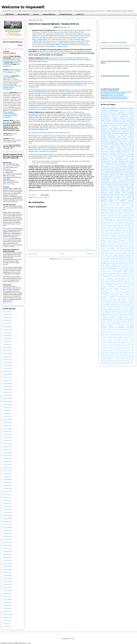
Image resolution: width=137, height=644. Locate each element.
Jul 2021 (5, 486)
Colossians (124, 168)
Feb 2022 (6, 465)
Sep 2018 (6, 588)
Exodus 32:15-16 (43, 60)
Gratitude (108, 290)
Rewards (125, 211)
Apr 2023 (6, 423)
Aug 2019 (6, 555)
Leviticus (103, 132)
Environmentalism (129, 319)
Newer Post (33, 254)
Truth (123, 232)
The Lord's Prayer (115, 204)
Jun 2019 (6, 561)
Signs (115, 245)
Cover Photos (110, 352)
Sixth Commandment (113, 232)
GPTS (117, 336)
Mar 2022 (6, 462)
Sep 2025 (6, 336)
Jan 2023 (6, 432)
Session (112, 281)
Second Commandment (118, 166)
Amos (120, 184)
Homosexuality (130, 249)
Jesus (133, 337)
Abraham (109, 301)
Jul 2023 (6, 414)
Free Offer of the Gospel (109, 255)
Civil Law (131, 316)
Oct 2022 (6, 441)
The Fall (118, 216)
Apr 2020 (6, 531)
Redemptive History (107, 245)
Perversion (104, 273)
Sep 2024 (6, 372)
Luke (132, 116)
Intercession (104, 250)
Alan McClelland (117, 347)
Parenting (118, 140)
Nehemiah (121, 339)
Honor (132, 255)
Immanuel (117, 308)
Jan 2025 (6, 360)
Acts (109, 115)
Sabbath (131, 135)
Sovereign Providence (126, 119)
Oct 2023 (6, 405)
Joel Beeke (128, 356)
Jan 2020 (6, 540)
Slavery (111, 211)
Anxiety (132, 234)
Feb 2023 (6, 429)
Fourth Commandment (120, 181)
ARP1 (9, 71)
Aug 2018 (6, 591)
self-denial (107, 347)
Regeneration (117, 132)
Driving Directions (66, 14)
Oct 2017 (6, 621)
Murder (126, 226)
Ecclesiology (105, 143)
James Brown (117, 309)
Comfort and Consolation (109, 235)
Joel (133, 178)
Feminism (114, 277)
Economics (124, 206)
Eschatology (130, 188)
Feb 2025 (6, 357)
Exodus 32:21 (38, 41)
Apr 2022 (6, 459)
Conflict (132, 268)
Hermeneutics (127, 306)
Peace (132, 181)
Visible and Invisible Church (109, 275)
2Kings (112, 146)
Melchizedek (125, 323)
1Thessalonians (129, 179)
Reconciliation (130, 194)
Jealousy (129, 337)
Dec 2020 (6, 507)
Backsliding (109, 209)
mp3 (13, 71)
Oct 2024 (6, 369)
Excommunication (106, 242)
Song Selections (110, 361)
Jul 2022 (6, 450)
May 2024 (6, 384)
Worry (120, 252)
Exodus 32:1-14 (82, 58)
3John (107, 260)
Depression (107, 277)
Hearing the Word (116, 174)
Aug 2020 (6, 519)
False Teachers (118, 214)
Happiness (121, 255)
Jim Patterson (121, 356)
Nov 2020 (6, 510)
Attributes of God (129, 212)
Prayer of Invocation (123, 311)
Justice (120, 211)
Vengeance (125, 204)
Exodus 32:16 (37, 34)
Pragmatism (110, 341)
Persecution (126, 125)
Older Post (91, 254)
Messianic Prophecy (107, 183)
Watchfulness (131, 362)
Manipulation (118, 357)
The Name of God (119, 346)
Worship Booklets (111, 267)
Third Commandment (117, 207)
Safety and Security (127, 295)
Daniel (132, 333)
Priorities (132, 341)
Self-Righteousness (117, 265)
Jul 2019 (5, 558)
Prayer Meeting (129, 123)
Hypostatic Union (129, 219)
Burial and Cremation (116, 240)
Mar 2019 (6, 570)
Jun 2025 (6, 345)
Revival (111, 193)
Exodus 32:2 (66, 45)
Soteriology (119, 344)
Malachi (112, 357)
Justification (111, 135)
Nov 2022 (6, 438)
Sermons (36, 14)
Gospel (126, 178)
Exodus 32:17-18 (79, 81)
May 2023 (6, 420)
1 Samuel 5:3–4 (87, 118)
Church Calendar (106, 303)
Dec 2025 (6, 327)
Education (113, 354)
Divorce (122, 305)
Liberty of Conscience (114, 272)
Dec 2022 (6, 435)
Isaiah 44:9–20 (70, 119)
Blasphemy (116, 268)
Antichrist (128, 347)
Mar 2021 (6, 498)
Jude (115, 237)
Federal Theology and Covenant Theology (117, 160)
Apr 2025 (6, 351)
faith (133, 130)
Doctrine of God (129, 305)
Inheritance (123, 290)
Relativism (103, 361)
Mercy (132, 174)
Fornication (125, 242)
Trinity (132, 133)
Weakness (109, 283)
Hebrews (123, 122)
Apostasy (103, 268)
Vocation (120, 212)
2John (124, 285)
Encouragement (105, 262)
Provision (115, 293)
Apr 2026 (6, 315)
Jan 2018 (6, 612)
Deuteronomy (111, 123)
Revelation (120, 123)
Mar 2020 (6, 534)
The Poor (114, 252)
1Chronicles (131, 252)
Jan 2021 (6, 504)
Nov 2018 (6, 582)
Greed (120, 306)
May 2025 (6, 348)
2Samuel (131, 132)
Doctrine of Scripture (108, 153)
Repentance (112, 137)
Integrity (132, 308)
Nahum (8, 169)
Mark (118, 146)
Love (111, 140)
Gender (117, 321)
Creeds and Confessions (109, 270)
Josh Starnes (106, 357)
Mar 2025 (6, 354)
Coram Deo (113, 333)
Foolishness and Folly (127, 254)
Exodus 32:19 (75, 36)
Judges (117, 189)
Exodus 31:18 (75, 60)
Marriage (113, 138)
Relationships (109, 342)
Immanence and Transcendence (109, 337)
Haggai (110, 356)
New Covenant (125, 234)
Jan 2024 (6, 396)
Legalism (131, 168)
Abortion (103, 301)
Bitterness (104, 286)
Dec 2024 (6, 363)
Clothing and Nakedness (127, 331)
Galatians (117, 171)
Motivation (114, 324)
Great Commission (107, 186)
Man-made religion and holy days (123, 186)
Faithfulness (124, 191)
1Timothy (131, 128)
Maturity (115, 339)
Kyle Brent (104, 339)
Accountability (114, 329)
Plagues (111, 326)
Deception (110, 319)
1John (102, 150)
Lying (110, 250)
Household (131, 321)
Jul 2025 (5, 342)
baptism (128, 130)
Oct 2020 (6, 513)
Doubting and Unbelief (127, 229)
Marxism (129, 357)
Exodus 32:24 (55, 45)
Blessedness (105, 174)
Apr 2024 (6, 387)
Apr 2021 (6, 495)
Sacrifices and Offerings (123, 258)
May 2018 (6, 600)
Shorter (6, 92)
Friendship (104, 199)
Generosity (104, 189)
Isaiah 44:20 (44, 130)
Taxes (113, 346)
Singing (128, 250)
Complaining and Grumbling (109, 234)
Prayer (115, 118)
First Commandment (117, 224)
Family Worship (109, 111)
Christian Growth (129, 184)
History (132, 270)
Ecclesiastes (130, 155)
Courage (103, 202)
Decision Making (105, 334)
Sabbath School (10, 166)
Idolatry (132, 146)
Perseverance (105, 160)
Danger (103, 354)
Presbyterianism (105, 293)
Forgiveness (110, 171)
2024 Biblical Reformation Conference (122, 300)
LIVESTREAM (9, 14)
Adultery (103, 209)
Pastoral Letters (106, 163)
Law (122, 226)
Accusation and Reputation (109, 316)
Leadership (121, 237)
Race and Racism (129, 239)
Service (106, 211)
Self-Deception (105, 281)
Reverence (108, 313)
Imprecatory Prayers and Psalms (116, 257)
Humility (125, 132)
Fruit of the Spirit (116, 217)
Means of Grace (120, 145)
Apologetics (121, 227)
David (120, 270)
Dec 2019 (6, 543)
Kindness (103, 323)
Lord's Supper (127, 170)
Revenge (122, 250)
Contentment (105, 181)
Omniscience (105, 280)
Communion (130, 240)
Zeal (126, 328)
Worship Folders (118, 314)
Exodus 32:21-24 (65, 133)
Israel (130, 209)
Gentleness (124, 321)
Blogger (72, 639)
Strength (117, 193)
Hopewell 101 (130, 145)
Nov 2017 (6, 618)
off (125, 364)
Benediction (130, 232)
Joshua (127, 174)
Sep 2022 (6, 444)
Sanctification (106, 118)
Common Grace (105, 333)
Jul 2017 (5, 624)
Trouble (125, 346)
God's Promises (114, 199)
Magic (109, 323)
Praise (102, 265)
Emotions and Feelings (116, 334)
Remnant (108, 265)
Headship (116, 290)
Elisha (117, 354)
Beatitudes (131, 260)
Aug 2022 (6, 447)
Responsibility (113, 280)
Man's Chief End (128, 189)
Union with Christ (120, 130)
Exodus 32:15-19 (54, 58)
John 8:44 (53, 151)
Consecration (105, 194)
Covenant (131, 142)
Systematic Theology (116, 362)
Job (122, 309)
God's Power (125, 171)
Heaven (120, 153)
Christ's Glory (123, 142)
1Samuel (125, 140)
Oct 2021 (6, 477)
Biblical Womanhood (129, 329)
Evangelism (113, 142)
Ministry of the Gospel (107, 239)
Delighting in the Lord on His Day (112, 95)
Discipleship (119, 219)
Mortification (105, 166)
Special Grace (126, 344)
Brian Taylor (117, 301)
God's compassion (107, 278)
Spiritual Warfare (122, 221)
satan (125, 314)
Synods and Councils (106, 346)
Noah (133, 357)
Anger (102, 254)
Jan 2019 (6, 576)
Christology (104, 125)
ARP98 (10, 73)
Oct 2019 (6, 549)
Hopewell (103, 272)
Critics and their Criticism (120, 352)
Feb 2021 (6, 501)
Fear (116, 211)
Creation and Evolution (108, 249)
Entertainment (126, 334)
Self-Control (128, 342)
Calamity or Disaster (128, 301)
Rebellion (126, 273)
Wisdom (125, 146)
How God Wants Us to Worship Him (113, 94)
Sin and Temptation (117, 156)
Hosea (112, 194)
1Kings (122, 143)
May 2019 (6, 564)
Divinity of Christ (128, 151)
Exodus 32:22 (81, 41)
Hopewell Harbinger (114, 226)
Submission (111, 216)
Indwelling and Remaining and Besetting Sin (114, 263)
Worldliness (109, 184)
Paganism (103, 359)
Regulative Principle (107, 130)
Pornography (112, 273)
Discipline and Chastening (124, 198)
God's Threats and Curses (126, 277)
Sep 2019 (6, 552)
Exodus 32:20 (42, 39)
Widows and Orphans (107, 247)
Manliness (124, 357)
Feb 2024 (6, 393)
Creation (117, 191)
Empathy (121, 354)
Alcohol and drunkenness (118, 260)
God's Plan (114, 262)
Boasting (112, 286)
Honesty (110, 308)
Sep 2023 (6, 408)
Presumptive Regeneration (121, 341)
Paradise (103, 326)
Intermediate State (106, 309)
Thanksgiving (108, 219)
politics (124, 252)
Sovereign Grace (106, 133)
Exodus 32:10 (41, 94)
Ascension (131, 285)
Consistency (104, 352)
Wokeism (122, 328)
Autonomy (112, 349)
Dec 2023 (6, 399)
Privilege (103, 342)
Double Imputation (114, 254)
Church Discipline (128, 193)
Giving (111, 189)
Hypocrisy (104, 257)
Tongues (111, 328)
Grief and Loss (123, 262)
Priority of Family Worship (110, 90)
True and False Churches (118, 196)
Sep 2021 (6, 480)
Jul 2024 (6, 378)
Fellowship (104, 176)
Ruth (102, 232)
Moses (108, 324)
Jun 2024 (6, 381)
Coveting (120, 235)
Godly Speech (129, 161)
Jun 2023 (6, 417)
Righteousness (126, 202)
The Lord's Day (122, 135)
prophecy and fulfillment (117, 201)
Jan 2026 (6, 324)
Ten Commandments (119, 160)
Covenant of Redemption (120, 303)
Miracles (124, 217)
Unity (114, 219)
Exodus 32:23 (63, 43)
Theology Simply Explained (114, 116)
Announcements (122, 138)
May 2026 (6, 312)
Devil (106, 254)
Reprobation (115, 295)
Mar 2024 (6, 390)
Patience (131, 263)
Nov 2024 (6, 366)
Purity (114, 258)
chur (129, 346)
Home (62, 254)
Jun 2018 (6, 597)
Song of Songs (10, 184)
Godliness (126, 270)
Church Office (114, 206)
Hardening (131, 262)
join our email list (13, 35)
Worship (103, 137)
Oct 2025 (6, 333)
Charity (122, 247)
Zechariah (117, 364)
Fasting (103, 230)
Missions (123, 155)
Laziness (117, 278)
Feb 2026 (6, 321)
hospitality (131, 328)
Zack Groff (111, 364)
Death (113, 173)
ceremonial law (129, 207)
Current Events (130, 352)
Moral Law (104, 156)
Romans (112, 113)
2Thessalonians (125, 216)
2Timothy (131, 165)
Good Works (118, 170)
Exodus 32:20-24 (67, 112)
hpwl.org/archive (122, 99)
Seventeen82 (120, 326)
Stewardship (130, 326)
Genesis (104, 113)
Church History (125, 268)
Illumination (131, 336)
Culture (126, 235)
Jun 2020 (6, 525)
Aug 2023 (6, 411)
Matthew (121, 113)
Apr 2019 (6, 567)
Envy (111, 288)
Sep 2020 (6, 516)
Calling (103, 214)
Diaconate (118, 178)
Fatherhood (116, 242)
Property (123, 359)
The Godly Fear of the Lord (125, 245)
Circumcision (115, 222)
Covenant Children (114, 150)
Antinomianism (105, 179)
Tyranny (116, 328)
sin (130, 364)
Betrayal (126, 316)
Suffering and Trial (119, 120)
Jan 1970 (6, 627)
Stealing (132, 273)
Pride (125, 153)
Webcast (103, 364)
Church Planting (129, 247)
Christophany (108, 331)
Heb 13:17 (6, 238)
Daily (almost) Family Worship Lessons (114, 97)
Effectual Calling (124, 222)
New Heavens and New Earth (123, 244)
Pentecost (109, 258)
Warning (124, 362)
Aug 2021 (6, 483)
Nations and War (128, 278)
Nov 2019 (6, 546)
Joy (129, 153)
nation (102, 347)
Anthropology (121, 275)
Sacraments (116, 155)
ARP (111, 347)
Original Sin (107, 311)
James (103, 184)
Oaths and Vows (119, 239)
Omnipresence (130, 291)
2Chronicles (104, 329)
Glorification (104, 138)
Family (132, 183)
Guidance (121, 336)
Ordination (131, 201)
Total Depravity (115, 168)
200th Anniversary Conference (122, 283)
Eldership (110, 170)
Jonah (112, 237)
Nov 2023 (6, 402)
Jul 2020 (6, 522)
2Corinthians (130, 156)
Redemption (117, 202)
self (128, 364)
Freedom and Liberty (107, 321)
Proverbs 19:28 (34, 130)
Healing (127, 255)
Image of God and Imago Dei (119, 230)
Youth (108, 222)
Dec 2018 (6, 579)
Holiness (103, 135)
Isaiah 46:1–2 (85, 121)
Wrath (117, 143)
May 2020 (6, 528)
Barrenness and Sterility (123, 349)
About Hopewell (23, 14)
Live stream (116, 115)
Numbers (117, 122)
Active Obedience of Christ (125, 267)
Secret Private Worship (119, 342)
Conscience (109, 214)
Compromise (105, 318)
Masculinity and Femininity (111, 291)
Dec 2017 (6, 615)
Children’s (7, 76)
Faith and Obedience (126, 137)
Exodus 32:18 (48, 36)
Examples (127, 354)
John (110, 125)
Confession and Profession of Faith (124, 351)
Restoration (121, 280)
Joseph (126, 309)
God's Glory (129, 158)
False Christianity (116, 158)
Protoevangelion (130, 359)
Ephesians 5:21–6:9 (8, 303)
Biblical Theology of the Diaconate (122, 148)
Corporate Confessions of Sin (119, 318)
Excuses (132, 334)
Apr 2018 (6, 603)
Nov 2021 (6, 474)
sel (126, 364)
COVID (117, 247)
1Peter (116, 184)
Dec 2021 (6, 471)
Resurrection (105, 148)
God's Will (126, 214)
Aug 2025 (6, 339)
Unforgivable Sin (121, 296)
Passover (131, 272)
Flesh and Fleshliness (110, 336)
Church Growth (116, 331)
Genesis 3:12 (47, 150)
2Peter (109, 329)
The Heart (131, 226)
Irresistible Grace (122, 337)
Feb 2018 (6, 609)
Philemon (113, 311)
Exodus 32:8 (34, 87)
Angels (120, 316)
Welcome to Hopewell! (23, 7)
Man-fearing (131, 237)
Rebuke (103, 240)
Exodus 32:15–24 (70, 24)
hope (128, 183)
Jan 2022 (6, 468)
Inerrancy (125, 308)
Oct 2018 (6, 585)
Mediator (131, 230)
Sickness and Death (121, 281)
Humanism (115, 356)
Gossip (107, 230)
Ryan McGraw (117, 313)
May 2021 (6, 492)
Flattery (116, 306)
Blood (102, 331)
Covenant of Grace (107, 191)
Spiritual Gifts (113, 212)
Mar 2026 (6, 318)
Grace (109, 132)
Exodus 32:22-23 (35, 150)
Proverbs (8, 192)
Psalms (131, 111)
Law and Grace (119, 194)
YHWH (107, 364)
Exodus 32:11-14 (35, 107)
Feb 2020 (6, 537)
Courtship (109, 202)
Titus (114, 179)
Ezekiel (102, 336)
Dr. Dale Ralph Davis (107, 306)
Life (119, 234)
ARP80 (18, 71)
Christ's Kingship (115, 151)
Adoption (104, 170)
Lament (110, 339)
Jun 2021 (6, 489)
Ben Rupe (110, 268)
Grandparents (104, 356)
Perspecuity (110, 359)
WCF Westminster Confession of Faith (117, 126)
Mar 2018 (6, 606)
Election (112, 143)
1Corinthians (104, 146)
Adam (114, 227)
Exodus (36, 198)
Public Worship (114, 128)
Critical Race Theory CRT (123, 333)
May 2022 (6, 456)
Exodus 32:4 (62, 46)
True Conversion (119, 176)
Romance (131, 211)
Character (110, 351)
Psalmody (119, 273)
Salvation (111, 176)
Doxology (107, 354)
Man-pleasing (116, 323)
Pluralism (103, 341)
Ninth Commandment (108, 221)
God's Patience (105, 237)
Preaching (111, 145)
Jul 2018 (6, 594)
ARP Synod (131, 314)
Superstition (104, 328)
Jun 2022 (6, 453)
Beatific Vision (117, 209)
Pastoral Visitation (129, 339)
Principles (117, 359)
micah (120, 179)
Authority (128, 176)
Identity (126, 336)
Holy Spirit (128, 143)
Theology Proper (106, 227)
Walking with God (106, 314)
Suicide (132, 344)
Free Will (132, 354)
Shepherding (105, 212)
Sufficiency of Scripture (108, 296)
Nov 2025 (6, 330)
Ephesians (108, 120)
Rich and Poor (130, 280)
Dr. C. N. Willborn (118, 319)
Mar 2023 (6, 426)
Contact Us (80, 14)
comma (122, 364)
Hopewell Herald (117, 133)
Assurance (104, 158)
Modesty (125, 272)
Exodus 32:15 (86, 30)
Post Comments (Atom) (66, 259)
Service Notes (112, 344)
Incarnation (120, 173)
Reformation (105, 196)
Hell (111, 155)
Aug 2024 (6, 375)
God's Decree (120, 249)
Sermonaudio (127, 108)
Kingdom (115, 163)
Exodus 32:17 (59, 34)
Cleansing (125, 209)
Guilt (110, 244)
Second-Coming (120, 165)
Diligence (131, 235)
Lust (125, 237)
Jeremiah (131, 290)
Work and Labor (120, 183)
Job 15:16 (91, 128)
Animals (123, 347)
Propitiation (116, 250)
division (132, 346)
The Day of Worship (128, 313)
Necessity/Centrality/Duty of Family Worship (116, 92)
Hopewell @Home (49, 14)
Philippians (124, 128)
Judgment (126, 133)
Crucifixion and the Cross (111, 305)
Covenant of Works (114, 229)
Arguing (121, 329)
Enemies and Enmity (116, 188)
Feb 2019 (6, 573)
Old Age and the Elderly (126, 324)
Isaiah (102, 120)
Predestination (129, 173)
